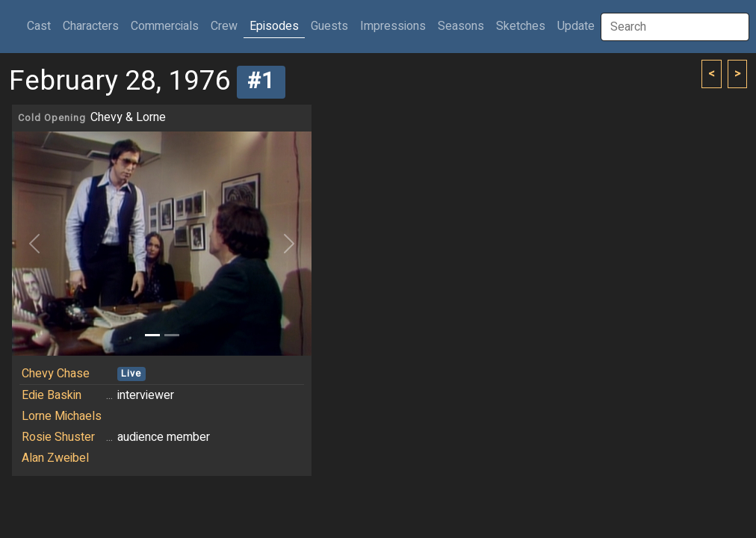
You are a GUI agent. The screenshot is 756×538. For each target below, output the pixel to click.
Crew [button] (224, 26)
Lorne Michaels (62, 416)
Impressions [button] (393, 26)
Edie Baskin (52, 395)
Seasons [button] (461, 26)
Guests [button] (329, 26)
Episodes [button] (274, 26)
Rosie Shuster (58, 437)
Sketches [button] (521, 26)
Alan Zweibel (55, 458)
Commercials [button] (165, 26)
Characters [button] (91, 26)
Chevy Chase (56, 374)
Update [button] (576, 26)
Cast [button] (42, 26)
